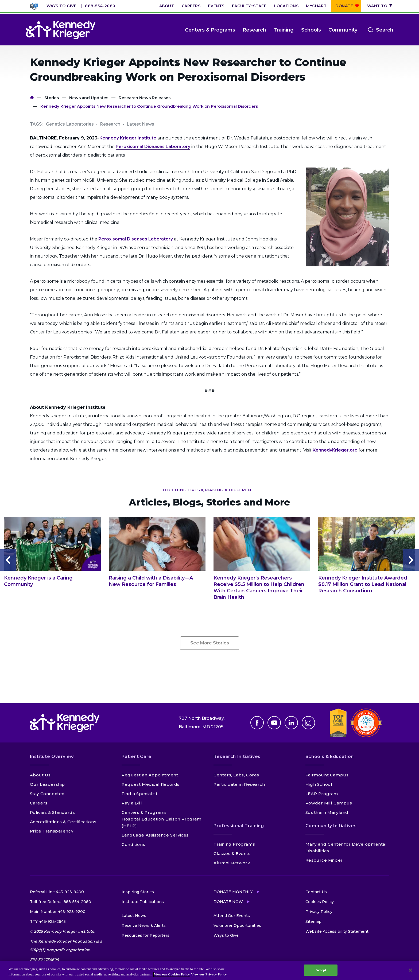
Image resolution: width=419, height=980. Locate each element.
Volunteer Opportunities (237, 925)
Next (411, 560)
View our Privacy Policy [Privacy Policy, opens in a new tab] (209, 974)
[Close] (410, 970)
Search (385, 30)
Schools (311, 30)
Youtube (274, 723)
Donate (344, 6)
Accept (321, 970)
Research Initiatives (237, 757)
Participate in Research (239, 784)
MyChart (316, 6)
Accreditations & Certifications (63, 822)
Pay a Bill (132, 803)
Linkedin (291, 723)
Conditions (133, 844)
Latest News (134, 916)
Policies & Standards (53, 812)
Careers (191, 6)
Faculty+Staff (249, 6)
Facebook (257, 723)
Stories (52, 98)
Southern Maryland (327, 812)
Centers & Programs (210, 30)
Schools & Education (330, 757)
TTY (48, 921)
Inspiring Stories (138, 892)
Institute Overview (52, 757)
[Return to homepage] (61, 30)
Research (254, 30)
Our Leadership (47, 784)
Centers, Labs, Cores (236, 775)
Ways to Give (62, 6)
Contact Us (316, 892)
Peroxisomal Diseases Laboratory (153, 147)
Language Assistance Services (155, 835)
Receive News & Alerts (144, 925)
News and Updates (89, 98)
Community (343, 30)
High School (319, 784)
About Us (40, 775)
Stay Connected (47, 794)
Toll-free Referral (61, 902)
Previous (8, 560)
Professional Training (239, 826)
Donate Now (228, 902)
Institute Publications (143, 902)
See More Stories (210, 643)
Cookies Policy (320, 902)
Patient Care (137, 757)
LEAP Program (322, 794)
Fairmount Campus (327, 775)
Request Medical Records (151, 784)
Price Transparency (52, 831)
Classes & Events (232, 853)
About (167, 6)
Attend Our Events (232, 916)
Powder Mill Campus (329, 803)
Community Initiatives (331, 826)
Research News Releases (145, 98)
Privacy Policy (319, 912)
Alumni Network (232, 863)
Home (32, 98)
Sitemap (313, 921)
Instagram (308, 723)
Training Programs (234, 844)
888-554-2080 (100, 6)
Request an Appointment (150, 775)
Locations (286, 6)
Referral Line (57, 892)
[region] (210, 971)
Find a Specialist (139, 794)
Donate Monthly (233, 892)
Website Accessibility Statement (337, 931)
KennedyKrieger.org (335, 450)
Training (284, 30)
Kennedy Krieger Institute (128, 138)
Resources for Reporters (146, 935)
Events (216, 6)
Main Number (58, 912)
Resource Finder (324, 860)
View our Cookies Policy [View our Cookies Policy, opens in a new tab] (172, 974)
